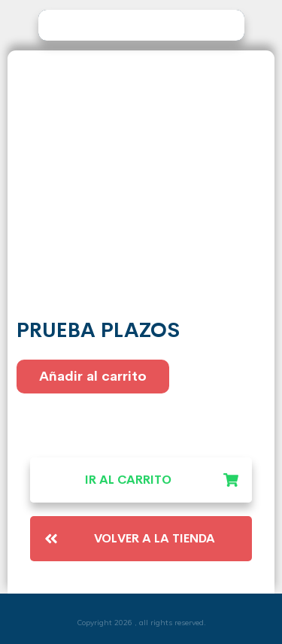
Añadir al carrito (93, 376)
